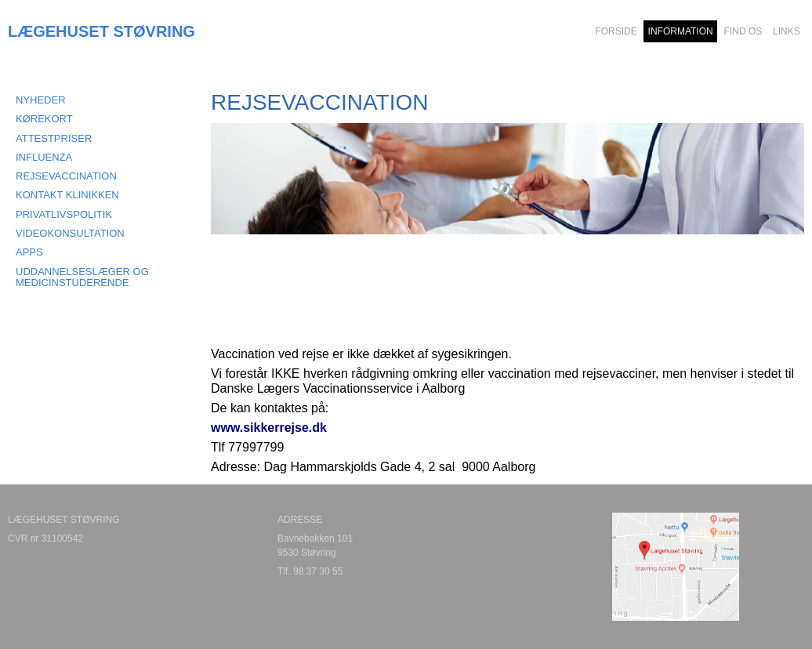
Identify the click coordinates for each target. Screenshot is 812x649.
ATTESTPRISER (54, 138)
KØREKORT (44, 119)
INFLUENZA (44, 157)
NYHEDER (41, 100)
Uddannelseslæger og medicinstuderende (82, 277)
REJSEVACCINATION (66, 176)
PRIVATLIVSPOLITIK (64, 214)
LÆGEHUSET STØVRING (101, 31)
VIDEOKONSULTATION (70, 233)
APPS (29, 252)
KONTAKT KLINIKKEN (67, 195)
